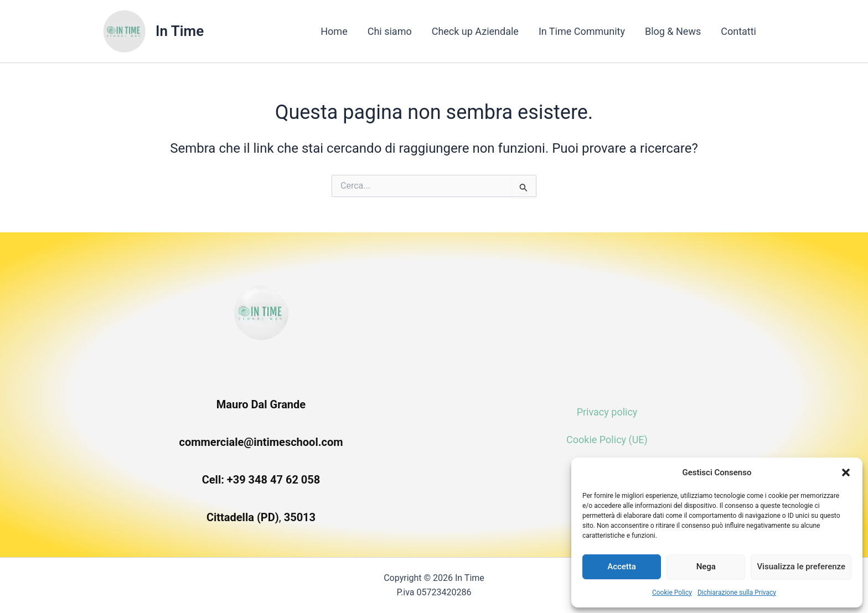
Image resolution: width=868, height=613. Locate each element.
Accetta (622, 567)
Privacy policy (607, 412)
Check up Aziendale (475, 31)
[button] (846, 472)
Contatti (738, 31)
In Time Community (582, 31)
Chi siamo (390, 31)
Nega (706, 567)
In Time (180, 31)
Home (334, 31)
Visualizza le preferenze (801, 567)
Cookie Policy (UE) (607, 440)
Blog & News (673, 31)
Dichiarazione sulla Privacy (737, 593)
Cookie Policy (672, 593)
